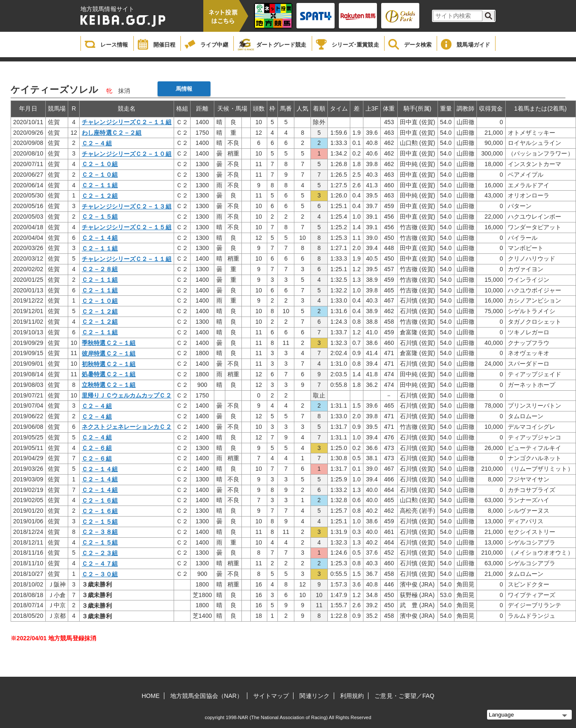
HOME (151, 696)
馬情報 (184, 89)
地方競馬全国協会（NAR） (206, 696)
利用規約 (352, 696)
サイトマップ (271, 696)
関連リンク (314, 696)
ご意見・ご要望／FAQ (404, 696)
